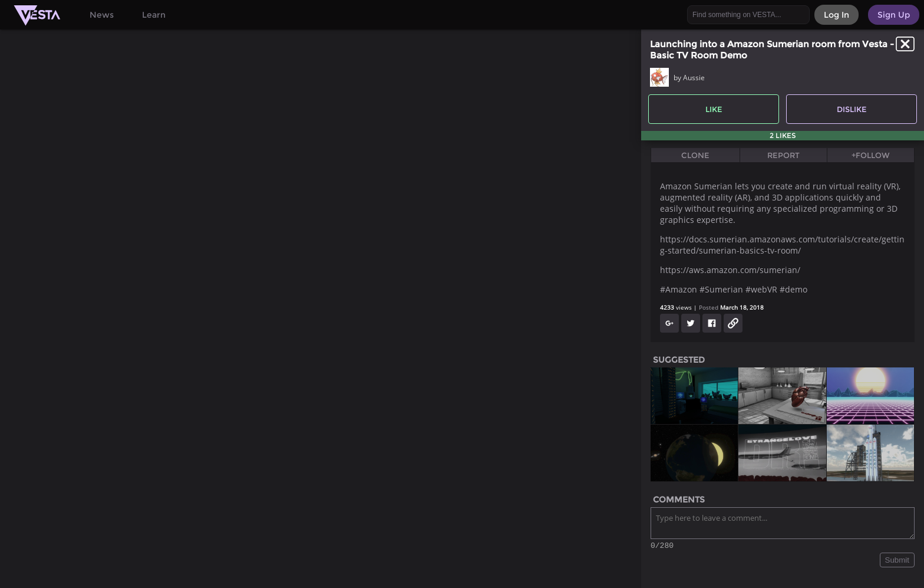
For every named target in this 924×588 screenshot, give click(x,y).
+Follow (871, 155)
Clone (695, 155)
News (102, 15)
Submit (897, 562)
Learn (154, 15)
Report (783, 155)
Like (714, 109)
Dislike (852, 109)
